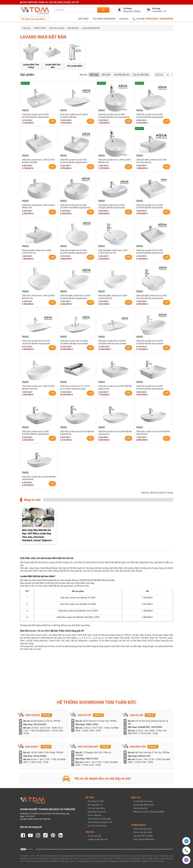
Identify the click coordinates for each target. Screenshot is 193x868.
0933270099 (157, 727)
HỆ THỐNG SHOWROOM (104, 19)
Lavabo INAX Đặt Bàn (91, 28)
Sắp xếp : (84, 75)
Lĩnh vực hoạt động (96, 808)
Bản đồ (47, 715)
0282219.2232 (92, 759)
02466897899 (144, 727)
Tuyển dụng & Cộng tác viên (100, 822)
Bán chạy (94, 75)
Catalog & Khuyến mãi (98, 839)
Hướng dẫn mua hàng (143, 801)
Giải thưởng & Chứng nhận (99, 819)
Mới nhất (106, 75)
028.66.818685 (40, 756)
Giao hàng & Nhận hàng (144, 839)
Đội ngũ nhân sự (95, 805)
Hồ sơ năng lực (95, 815)
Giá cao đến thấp (141, 75)
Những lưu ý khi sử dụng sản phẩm (149, 812)
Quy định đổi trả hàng (143, 836)
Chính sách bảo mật (142, 829)
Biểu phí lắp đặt (140, 808)
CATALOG (124, 19)
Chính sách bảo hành (143, 832)
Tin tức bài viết (94, 836)
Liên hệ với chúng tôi (97, 826)
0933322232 (152, 19)
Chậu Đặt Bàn (73, 28)
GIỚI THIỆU (83, 19)
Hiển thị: (159, 75)
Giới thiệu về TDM (96, 801)
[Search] (103, 10)
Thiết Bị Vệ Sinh (40, 28)
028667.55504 (92, 724)
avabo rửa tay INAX (40, 631)
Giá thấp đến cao (122, 75)
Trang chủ (26, 28)
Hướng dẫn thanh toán (143, 805)
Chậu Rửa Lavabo (57, 28)
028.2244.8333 (40, 724)
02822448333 (166, 19)
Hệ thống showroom (97, 812)
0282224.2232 (144, 756)
